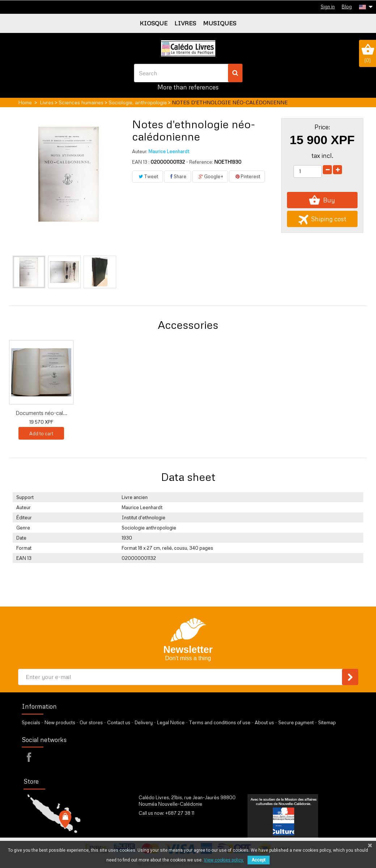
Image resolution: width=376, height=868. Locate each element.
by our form (170, 822)
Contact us (119, 722)
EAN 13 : (141, 162)
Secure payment (296, 722)
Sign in (328, 7)
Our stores (91, 722)
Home (25, 102)
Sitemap (327, 722)
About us (264, 722)
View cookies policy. (224, 860)
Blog (347, 7)
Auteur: (140, 151)
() (367, 53)
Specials (31, 722)
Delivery (144, 722)
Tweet (147, 176)
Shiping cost (322, 219)
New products (60, 722)
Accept (259, 860)
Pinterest (247, 176)
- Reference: (200, 162)
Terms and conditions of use (220, 722)
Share (178, 176)
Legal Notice (171, 722)
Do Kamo (41, 413)
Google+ (210, 176)
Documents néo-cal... (113, 413)
